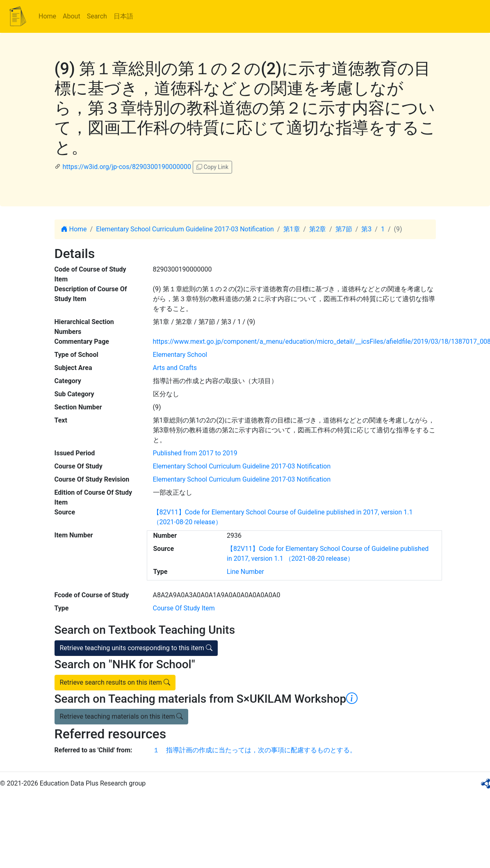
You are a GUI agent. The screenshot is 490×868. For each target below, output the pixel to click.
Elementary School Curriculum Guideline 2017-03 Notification (185, 229)
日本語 (123, 16)
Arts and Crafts (175, 368)
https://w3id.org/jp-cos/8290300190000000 (126, 167)
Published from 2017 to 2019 (195, 453)
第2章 (318, 229)
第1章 (292, 229)
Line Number (245, 572)
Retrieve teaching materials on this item (122, 716)
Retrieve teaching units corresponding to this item (136, 648)
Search (97, 16)
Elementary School (180, 355)
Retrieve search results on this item (115, 682)
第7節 (344, 229)
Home (47, 16)
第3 (366, 229)
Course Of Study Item (184, 608)
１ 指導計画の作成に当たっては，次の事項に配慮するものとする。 (255, 750)
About (72, 16)
